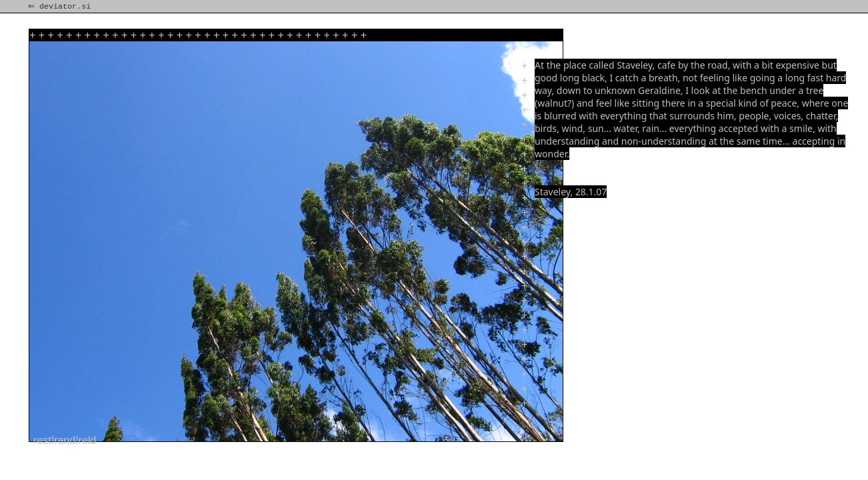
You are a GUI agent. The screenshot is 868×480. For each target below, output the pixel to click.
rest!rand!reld (65, 440)
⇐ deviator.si (61, 7)
